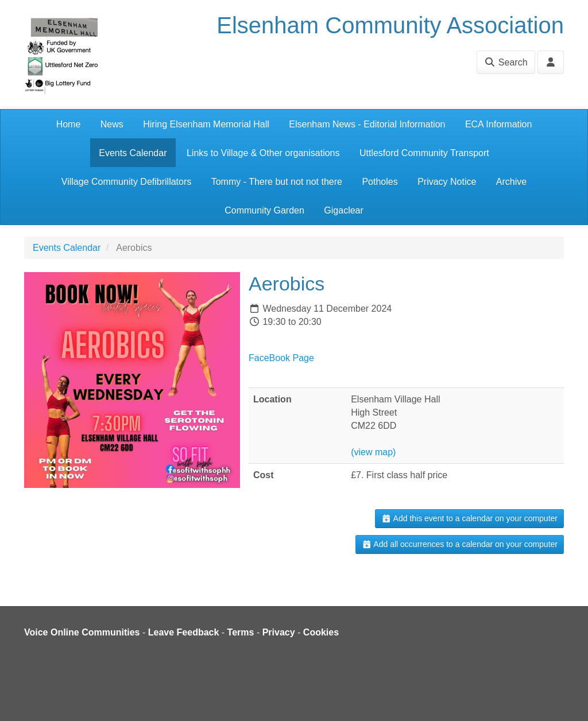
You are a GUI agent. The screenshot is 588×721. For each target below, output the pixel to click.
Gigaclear (343, 210)
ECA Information (499, 124)
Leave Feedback (184, 632)
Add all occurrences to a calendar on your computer (460, 544)
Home (69, 124)
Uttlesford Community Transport (424, 153)
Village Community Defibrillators (126, 182)
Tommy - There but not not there (277, 182)
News (112, 124)
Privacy (279, 632)
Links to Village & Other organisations (263, 153)
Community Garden (264, 210)
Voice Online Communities (82, 632)
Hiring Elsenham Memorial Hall (206, 124)
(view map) (373, 452)
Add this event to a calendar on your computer (469, 518)
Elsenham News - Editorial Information (367, 124)
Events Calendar (133, 153)
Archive (511, 182)
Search (506, 62)
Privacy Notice (447, 182)
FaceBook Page (281, 358)
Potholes (380, 182)
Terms (241, 632)
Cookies (321, 632)
